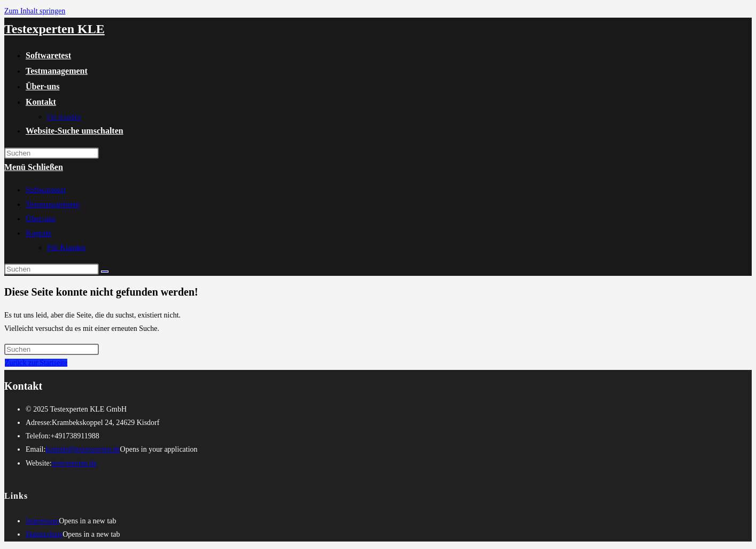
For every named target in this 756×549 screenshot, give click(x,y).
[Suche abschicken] (105, 272)
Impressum (42, 521)
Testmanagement (53, 204)
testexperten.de (74, 463)
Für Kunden (66, 248)
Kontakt (38, 233)
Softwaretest (46, 190)
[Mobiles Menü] (34, 167)
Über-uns (41, 219)
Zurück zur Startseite (36, 363)
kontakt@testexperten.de (83, 449)
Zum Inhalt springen (35, 11)
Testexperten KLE (54, 29)
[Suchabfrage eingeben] (52, 153)
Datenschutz (44, 534)
